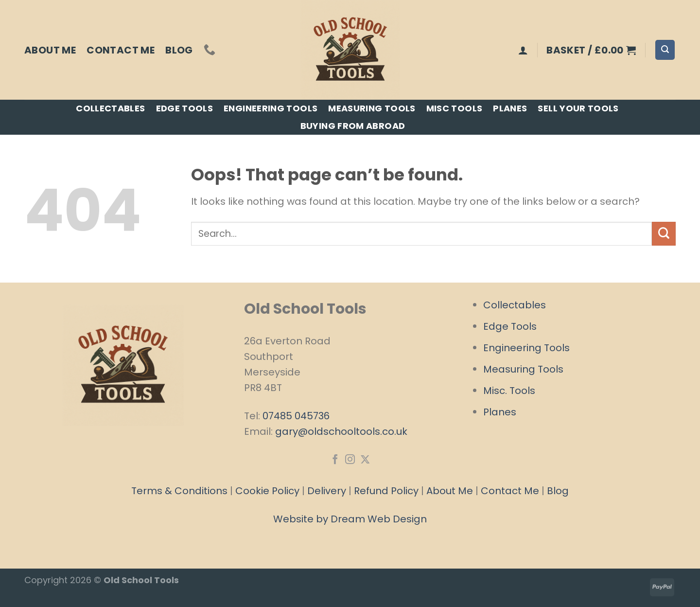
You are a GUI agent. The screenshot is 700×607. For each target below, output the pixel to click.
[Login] (523, 50)
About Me (50, 50)
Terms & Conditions (179, 491)
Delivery (327, 491)
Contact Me (121, 50)
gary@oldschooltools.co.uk (341, 431)
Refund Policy (386, 491)
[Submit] (664, 234)
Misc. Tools (509, 391)
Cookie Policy (267, 491)
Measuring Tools (372, 108)
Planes (510, 108)
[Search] (665, 50)
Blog (179, 50)
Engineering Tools (271, 108)
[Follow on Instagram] (350, 460)
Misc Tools (455, 108)
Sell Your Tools (578, 108)
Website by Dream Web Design (350, 519)
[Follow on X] (365, 460)
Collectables (110, 108)
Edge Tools (185, 108)
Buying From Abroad (353, 126)
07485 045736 (296, 416)
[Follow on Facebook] (335, 460)
